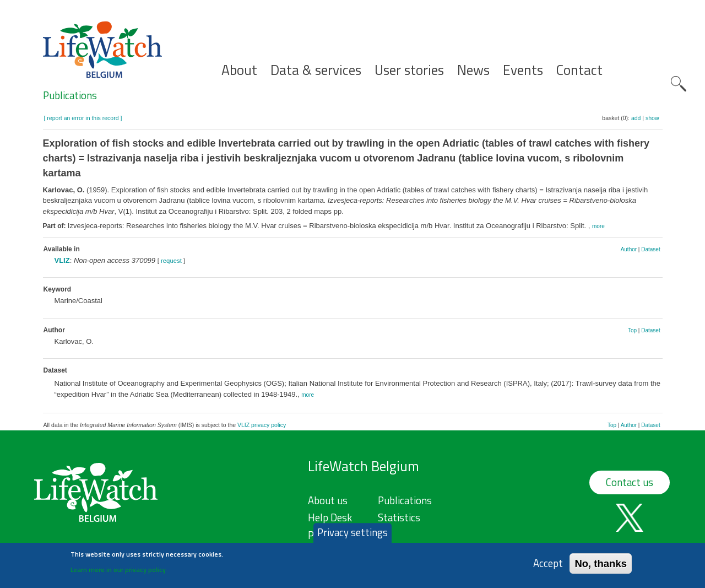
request (171, 261)
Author (629, 249)
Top (632, 330)
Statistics (399, 517)
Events (523, 70)
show (652, 118)
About (239, 70)
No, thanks (601, 567)
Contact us (630, 482)
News (473, 70)
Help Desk (330, 517)
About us (328, 500)
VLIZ (62, 260)
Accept (548, 567)
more (598, 226)
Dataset (650, 249)
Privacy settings (352, 536)
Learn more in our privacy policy (118, 573)
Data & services (316, 70)
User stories (409, 70)
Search (679, 84)
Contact (579, 70)
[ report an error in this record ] (83, 118)
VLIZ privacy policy (262, 425)
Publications (70, 95)
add (636, 118)
